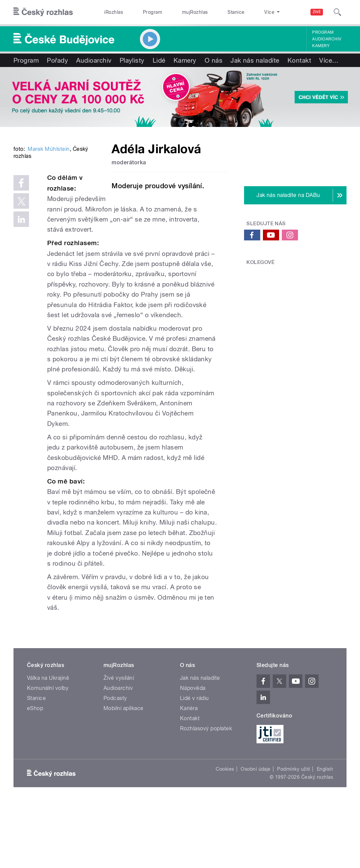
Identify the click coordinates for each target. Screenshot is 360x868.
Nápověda (193, 753)
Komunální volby (48, 753)
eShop (35, 773)
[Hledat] (337, 12)
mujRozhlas (176, 12)
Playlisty (132, 60)
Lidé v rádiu (194, 763)
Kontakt (299, 60)
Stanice (210, 12)
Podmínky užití (294, 833)
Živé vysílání (119, 743)
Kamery (321, 46)
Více (329, 60)
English (325, 833)
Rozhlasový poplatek (206, 793)
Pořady (57, 60)
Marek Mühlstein (49, 234)
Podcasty (115, 763)
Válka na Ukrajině (48, 743)
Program (141, 12)
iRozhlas (110, 12)
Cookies (225, 833)
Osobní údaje (256, 833)
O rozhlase (244, 12)
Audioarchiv (327, 39)
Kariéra (189, 773)
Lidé (159, 60)
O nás (214, 60)
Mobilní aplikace (124, 773)
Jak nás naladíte (255, 60)
